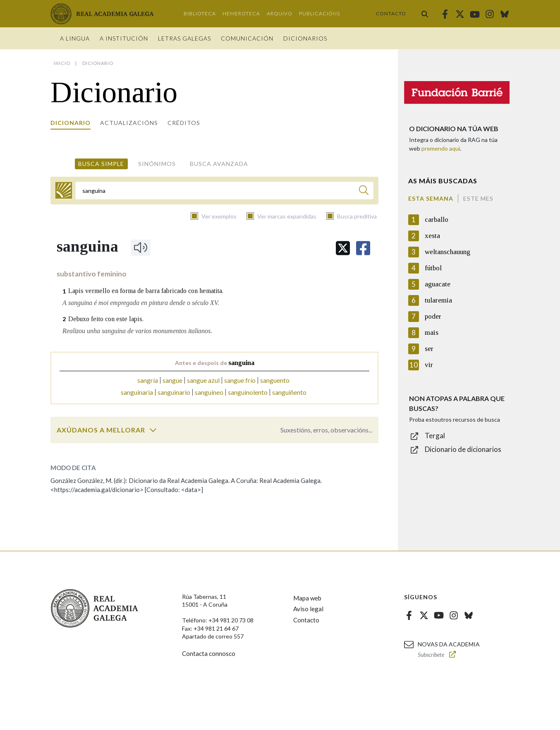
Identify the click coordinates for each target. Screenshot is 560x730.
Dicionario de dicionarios (463, 449)
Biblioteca (200, 13)
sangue (172, 380)
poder (433, 316)
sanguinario (174, 392)
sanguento (275, 380)
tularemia (438, 300)
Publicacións (319, 13)
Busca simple (101, 164)
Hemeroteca (241, 13)
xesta (432, 236)
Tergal (435, 436)
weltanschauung (448, 252)
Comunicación (247, 38)
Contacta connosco (209, 653)
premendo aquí (441, 148)
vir (429, 365)
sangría (148, 380)
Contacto (391, 13)
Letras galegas (184, 38)
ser (429, 349)
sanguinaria (137, 392)
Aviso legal (308, 609)
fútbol (433, 268)
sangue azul (203, 380)
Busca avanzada (219, 164)
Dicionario (71, 123)
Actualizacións (129, 123)
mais (432, 333)
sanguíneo (209, 392)
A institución (124, 38)
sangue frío (240, 380)
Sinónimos (157, 164)
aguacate (438, 284)
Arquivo (280, 13)
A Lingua (75, 38)
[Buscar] (364, 191)
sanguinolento (248, 392)
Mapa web (307, 598)
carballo (437, 220)
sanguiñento (289, 392)
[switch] (153, 430)
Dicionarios (305, 38)
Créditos (184, 123)
